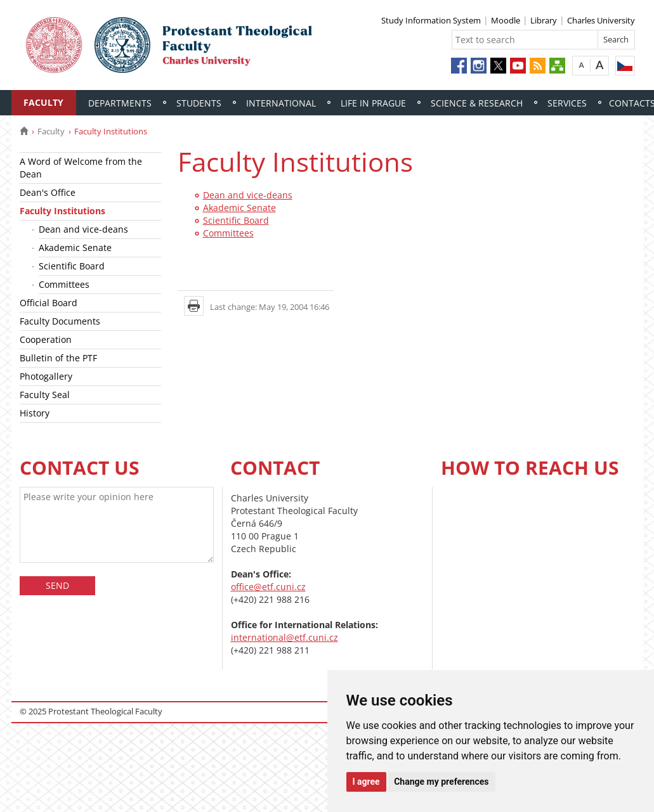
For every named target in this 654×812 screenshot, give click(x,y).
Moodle (506, 20)
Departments (120, 103)
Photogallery (46, 376)
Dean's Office (48, 192)
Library (544, 20)
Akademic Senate (75, 248)
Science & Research (477, 103)
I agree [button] (366, 782)
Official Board (49, 303)
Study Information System (431, 20)
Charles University (601, 20)
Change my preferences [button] (441, 782)
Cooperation (46, 339)
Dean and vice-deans (83, 229)
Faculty (43, 102)
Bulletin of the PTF (58, 358)
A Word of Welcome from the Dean (81, 168)
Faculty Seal (45, 395)
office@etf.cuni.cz (268, 587)
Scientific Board (72, 266)
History (35, 413)
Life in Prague (373, 103)
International (281, 103)
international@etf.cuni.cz (284, 637)
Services (567, 103)
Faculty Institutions (62, 211)
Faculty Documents (60, 321)
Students (199, 103)
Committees (64, 284)
